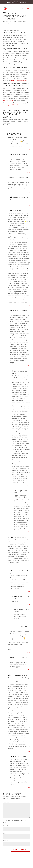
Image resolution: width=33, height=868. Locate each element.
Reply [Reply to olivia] (28, 172)
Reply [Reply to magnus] (28, 149)
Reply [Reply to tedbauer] (28, 192)
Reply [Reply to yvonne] (28, 652)
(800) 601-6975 (17, 1)
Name (6, 826)
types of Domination (14, 105)
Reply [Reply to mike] (28, 751)
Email (5, 833)
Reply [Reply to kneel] (28, 305)
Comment (7, 802)
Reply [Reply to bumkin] (28, 566)
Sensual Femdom (8, 101)
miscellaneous (22, 22)
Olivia (7, 22)
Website (6, 841)
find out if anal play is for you (19, 80)
